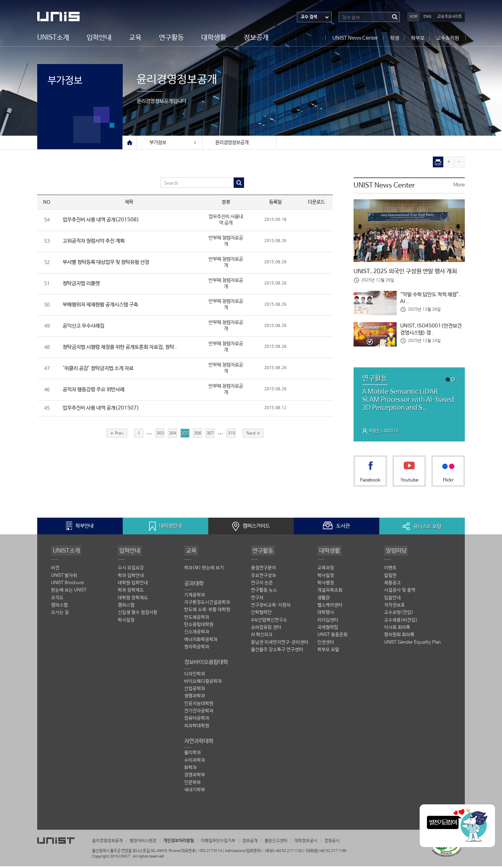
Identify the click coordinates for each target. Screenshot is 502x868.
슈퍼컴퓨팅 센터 (266, 631)
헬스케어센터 (330, 608)
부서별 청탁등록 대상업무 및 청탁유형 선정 (110, 263)
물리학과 (193, 757)
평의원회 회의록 (399, 638)
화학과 (191, 772)
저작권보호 (395, 608)
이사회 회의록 (397, 631)
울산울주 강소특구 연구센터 (277, 653)
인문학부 (193, 787)
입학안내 (99, 37)
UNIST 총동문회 (333, 638)
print (438, 162)
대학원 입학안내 (133, 585)
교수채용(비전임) (401, 623)
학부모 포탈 (328, 653)
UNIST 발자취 (64, 578)
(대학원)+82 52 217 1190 (326, 852)
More (459, 185)
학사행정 (326, 585)
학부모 (418, 38)
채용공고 (392, 585)
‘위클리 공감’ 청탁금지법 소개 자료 (101, 369)
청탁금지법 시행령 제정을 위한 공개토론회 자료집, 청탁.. (125, 348)
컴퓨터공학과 (197, 722)
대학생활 (214, 37)
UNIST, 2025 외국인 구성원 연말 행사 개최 (408, 272)
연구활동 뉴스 (264, 593)
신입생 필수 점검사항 (138, 616)
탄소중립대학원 (199, 627)
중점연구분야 (264, 570)
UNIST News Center (355, 38)
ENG (427, 17)
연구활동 (171, 37)
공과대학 (194, 586)
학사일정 (126, 623)
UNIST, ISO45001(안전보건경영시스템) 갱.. (432, 330)
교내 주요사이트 (450, 17)
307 (210, 435)
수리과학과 (195, 765)
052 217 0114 (211, 852)
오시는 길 (60, 616)
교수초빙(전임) (399, 616)
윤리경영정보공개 (232, 143)
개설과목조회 (330, 593)
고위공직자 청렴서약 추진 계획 (96, 241)
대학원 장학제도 (133, 600)
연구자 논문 (262, 585)
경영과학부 (195, 779)
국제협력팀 (328, 631)
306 (197, 435)
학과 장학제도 (131, 593)
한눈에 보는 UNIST (69, 593)
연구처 (257, 600)
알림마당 (395, 552)
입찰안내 (392, 600)
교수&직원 (448, 38)
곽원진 (375, 433)
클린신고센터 (290, 843)
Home (130, 143)
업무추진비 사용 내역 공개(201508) (103, 220)
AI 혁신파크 (262, 638)
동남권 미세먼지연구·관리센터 (280, 646)
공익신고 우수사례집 (85, 327)
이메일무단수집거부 (228, 843)
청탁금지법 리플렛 (83, 284)
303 (160, 435)
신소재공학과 (197, 635)
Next (253, 435)
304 (172, 435)
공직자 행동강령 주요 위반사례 (96, 391)
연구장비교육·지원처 (271, 608)
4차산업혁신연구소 (269, 623)
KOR (414, 17)
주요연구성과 (264, 578)
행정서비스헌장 (147, 843)
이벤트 (390, 570)
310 (231, 435)
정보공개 (256, 37)
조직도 (57, 600)
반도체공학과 (197, 620)
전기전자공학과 (199, 715)
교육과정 (326, 570)
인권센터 (326, 646)
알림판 (390, 578)
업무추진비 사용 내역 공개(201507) (103, 409)
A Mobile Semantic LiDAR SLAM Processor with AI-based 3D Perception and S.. (406, 401)
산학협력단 (261, 616)
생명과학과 (195, 700)
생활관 (324, 600)
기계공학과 (195, 598)
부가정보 (71, 82)
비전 (55, 570)
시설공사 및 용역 (400, 593)
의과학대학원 (197, 730)
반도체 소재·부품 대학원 (207, 612)
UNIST (65, 17)
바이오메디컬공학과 (203, 685)
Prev (117, 435)
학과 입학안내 (131, 578)
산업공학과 (195, 692)
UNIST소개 (53, 37)
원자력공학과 (197, 650)
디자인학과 (195, 677)
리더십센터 (328, 623)
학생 (395, 38)
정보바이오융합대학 (206, 665)
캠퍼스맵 (59, 608)
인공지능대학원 (199, 707)
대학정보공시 (322, 843)
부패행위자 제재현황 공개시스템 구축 (104, 305)
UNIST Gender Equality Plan (412, 646)
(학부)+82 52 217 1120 (284, 852)
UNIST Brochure (67, 585)
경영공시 (349, 843)
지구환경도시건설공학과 (207, 605)
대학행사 (326, 616)
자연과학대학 (199, 745)
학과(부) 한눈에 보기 (204, 570)
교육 (135, 37)
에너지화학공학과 (201, 643)
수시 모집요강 (131, 570)
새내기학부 (195, 794)
